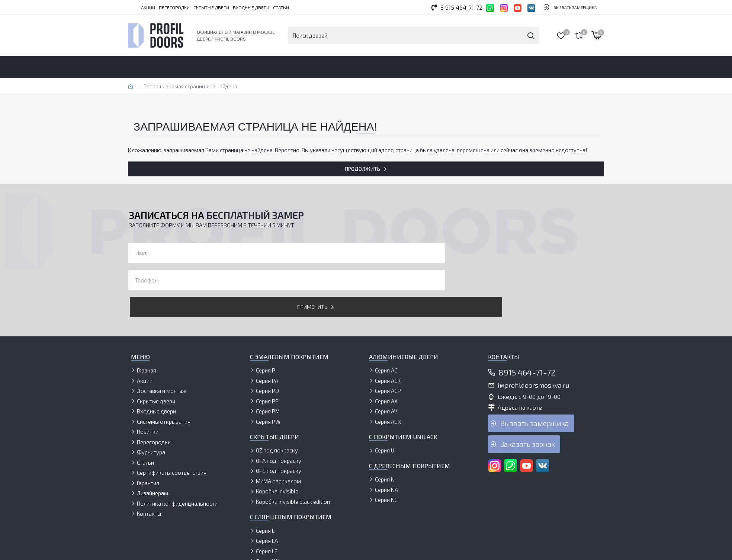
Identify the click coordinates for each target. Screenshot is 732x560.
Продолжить (362, 169)
